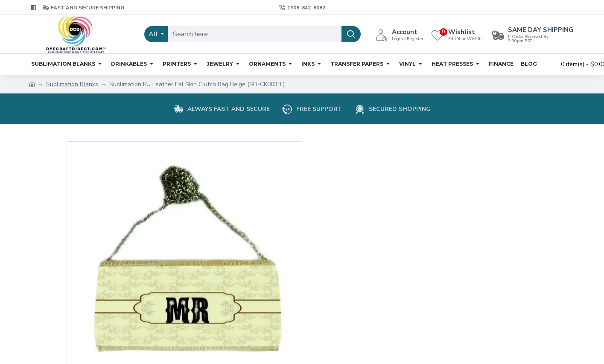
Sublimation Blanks (72, 84)
